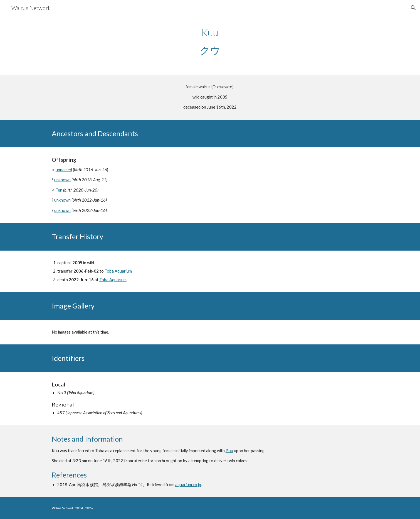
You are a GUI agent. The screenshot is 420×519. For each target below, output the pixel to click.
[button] (413, 8)
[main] (210, 41)
